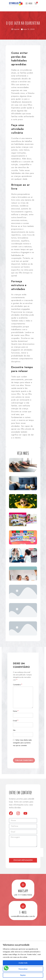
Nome (16, 711)
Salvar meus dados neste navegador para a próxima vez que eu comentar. (22, 743)
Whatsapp (23, 891)
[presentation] (26, 852)
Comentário (18, 685)
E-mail (16, 721)
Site (14, 730)
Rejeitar (23, 975)
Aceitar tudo (23, 963)
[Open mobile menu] (29, 3)
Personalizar (23, 969)
